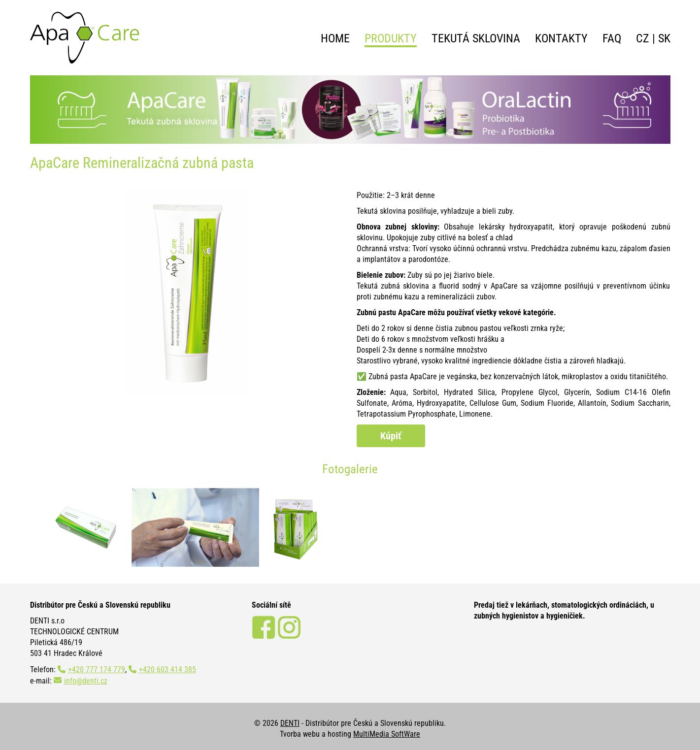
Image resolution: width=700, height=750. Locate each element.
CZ (643, 38)
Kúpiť (391, 436)
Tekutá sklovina (476, 38)
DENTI (290, 723)
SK (664, 38)
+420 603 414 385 (167, 669)
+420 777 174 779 (97, 669)
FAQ (612, 38)
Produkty (391, 38)
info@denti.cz (86, 681)
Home (335, 38)
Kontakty (561, 38)
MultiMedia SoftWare (387, 734)
